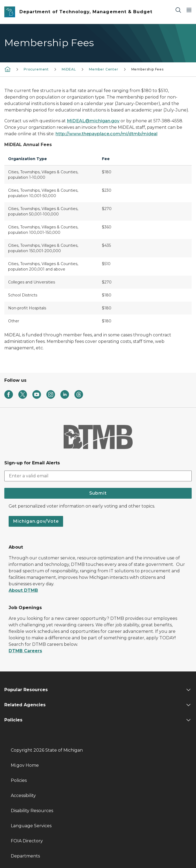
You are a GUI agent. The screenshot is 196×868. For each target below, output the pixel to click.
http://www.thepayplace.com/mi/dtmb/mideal (106, 134)
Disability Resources (32, 811)
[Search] (178, 10)
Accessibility (23, 796)
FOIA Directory (27, 841)
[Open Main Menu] (189, 10)
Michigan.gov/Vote (36, 521)
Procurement (36, 69)
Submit (98, 493)
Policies (19, 780)
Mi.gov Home (25, 765)
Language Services (31, 826)
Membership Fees (147, 69)
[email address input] (98, 476)
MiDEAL (69, 69)
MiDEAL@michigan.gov (93, 121)
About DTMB (23, 590)
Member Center (104, 69)
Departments (25, 856)
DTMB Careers (25, 651)
